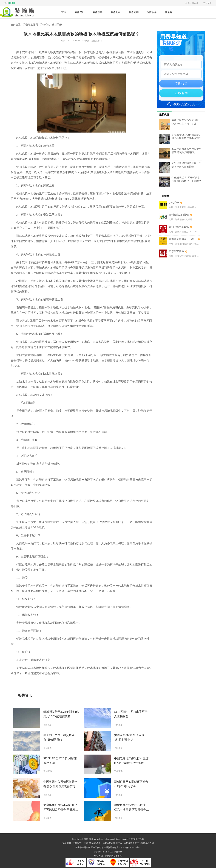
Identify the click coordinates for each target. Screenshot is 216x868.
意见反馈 (207, 3)
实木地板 (37, 681)
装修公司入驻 (192, 3)
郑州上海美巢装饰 (179, 227)
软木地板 (28, 681)
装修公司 (116, 12)
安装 (49, 681)
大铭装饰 (174, 203)
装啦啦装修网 (30, 25)
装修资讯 (79, 12)
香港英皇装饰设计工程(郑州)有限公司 (184, 239)
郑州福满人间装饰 (179, 215)
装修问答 (134, 12)
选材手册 (57, 25)
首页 (64, 12)
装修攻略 (98, 12)
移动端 (169, 12)
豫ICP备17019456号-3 (131, 848)
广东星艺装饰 (176, 251)
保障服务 (152, 12)
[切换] (12, 3)
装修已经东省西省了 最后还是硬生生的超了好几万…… (186, 124)
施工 (44, 681)
